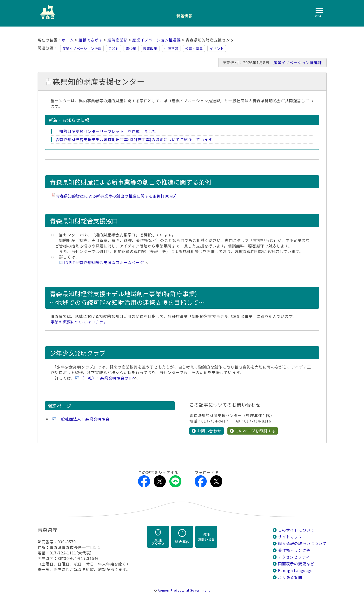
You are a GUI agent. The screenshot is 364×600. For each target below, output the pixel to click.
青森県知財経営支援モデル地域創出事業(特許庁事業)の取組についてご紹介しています (134, 140)
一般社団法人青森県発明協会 (83, 419)
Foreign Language (295, 570)
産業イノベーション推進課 (156, 40)
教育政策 (150, 48)
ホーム (68, 40)
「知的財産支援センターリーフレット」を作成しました (106, 131)
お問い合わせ (209, 431)
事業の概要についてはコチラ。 (79, 322)
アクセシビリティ (294, 557)
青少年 (131, 48)
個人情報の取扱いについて (302, 543)
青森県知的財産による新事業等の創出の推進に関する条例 (116, 196)
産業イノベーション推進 (82, 48)
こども (113, 48)
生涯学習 (171, 48)
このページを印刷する (255, 431)
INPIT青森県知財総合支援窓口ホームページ (104, 262)
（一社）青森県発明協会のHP (107, 378)
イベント (217, 48)
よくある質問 (290, 577)
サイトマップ (290, 537)
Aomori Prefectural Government (184, 590)
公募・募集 (194, 48)
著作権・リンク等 (294, 550)
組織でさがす (91, 40)
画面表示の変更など (296, 564)
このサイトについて (296, 530)
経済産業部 (118, 40)
